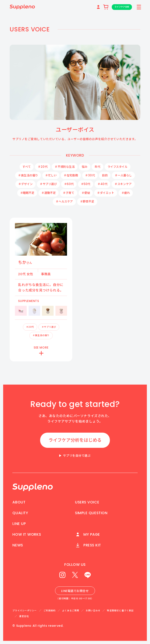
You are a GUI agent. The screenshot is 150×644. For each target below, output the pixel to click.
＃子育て (68, 193)
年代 (97, 167)
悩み (85, 167)
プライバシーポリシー (25, 611)
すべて (27, 167)
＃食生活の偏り (28, 175)
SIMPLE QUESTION (91, 513)
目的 (105, 175)
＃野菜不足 (87, 202)
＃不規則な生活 (65, 167)
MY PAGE (87, 534)
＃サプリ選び (48, 184)
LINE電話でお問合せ (75, 591)
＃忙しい (51, 175)
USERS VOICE (87, 502)
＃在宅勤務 (71, 175)
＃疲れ (126, 193)
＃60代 (69, 184)
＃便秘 (86, 193)
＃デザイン (25, 184)
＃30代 (90, 175)
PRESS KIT (88, 545)
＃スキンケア (123, 184)
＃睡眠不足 (27, 193)
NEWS (18, 545)
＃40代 (102, 184)
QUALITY (20, 513)
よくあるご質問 (71, 611)
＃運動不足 (49, 193)
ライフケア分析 (121, 7)
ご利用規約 (50, 611)
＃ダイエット (106, 193)
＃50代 (86, 184)
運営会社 (24, 616)
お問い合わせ (93, 611)
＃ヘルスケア (64, 202)
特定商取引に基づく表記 (120, 611)
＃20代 (43, 167)
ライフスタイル (118, 167)
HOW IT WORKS (27, 534)
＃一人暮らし (123, 175)
